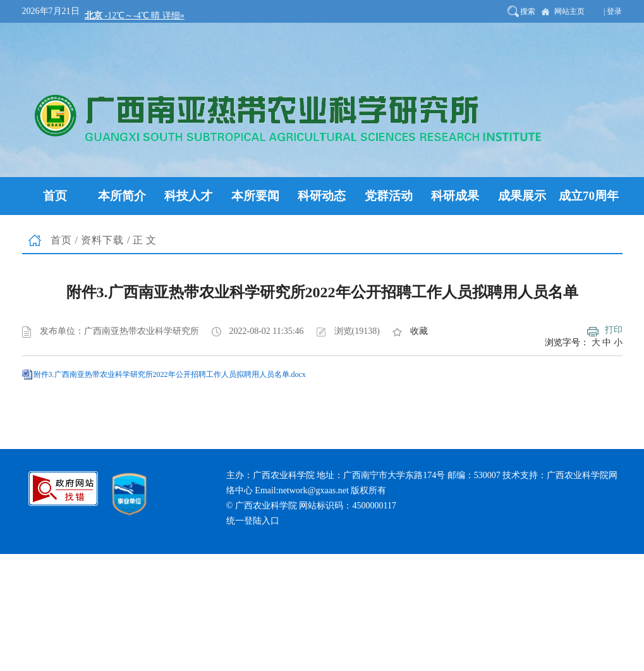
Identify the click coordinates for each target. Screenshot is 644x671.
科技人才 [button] (188, 196)
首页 (61, 240)
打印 (614, 330)
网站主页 (569, 11)
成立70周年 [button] (589, 196)
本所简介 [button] (122, 196)
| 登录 (613, 11)
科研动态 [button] (322, 196)
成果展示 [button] (522, 196)
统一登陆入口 (253, 521)
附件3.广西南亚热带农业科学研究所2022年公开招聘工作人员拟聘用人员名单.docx (170, 374)
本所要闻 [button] (255, 196)
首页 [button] (55, 196)
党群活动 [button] (389, 196)
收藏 (419, 331)
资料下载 (102, 240)
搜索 (528, 11)
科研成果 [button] (455, 196)
